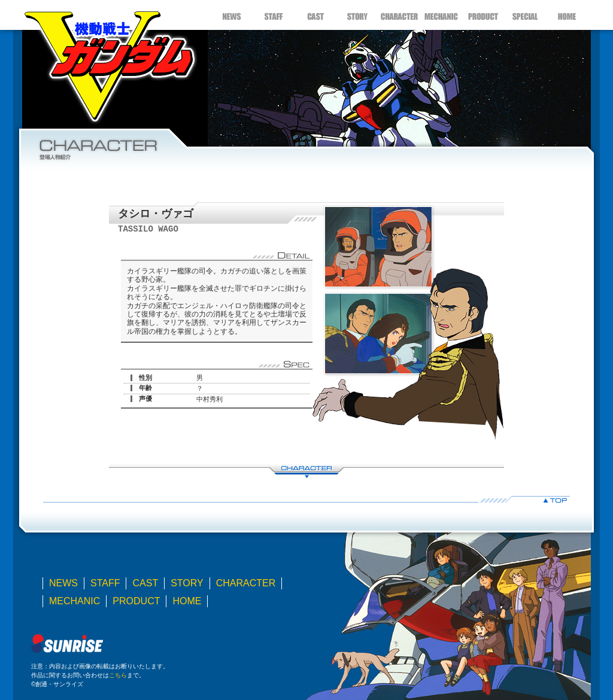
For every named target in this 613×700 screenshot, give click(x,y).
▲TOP (306, 499)
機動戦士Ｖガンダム (109, 63)
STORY (357, 15)
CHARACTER (399, 15)
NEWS (232, 15)
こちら (118, 675)
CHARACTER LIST (306, 471)
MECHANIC (441, 15)
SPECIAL (525, 15)
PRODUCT (483, 15)
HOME (567, 15)
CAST (315, 15)
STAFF (274, 15)
